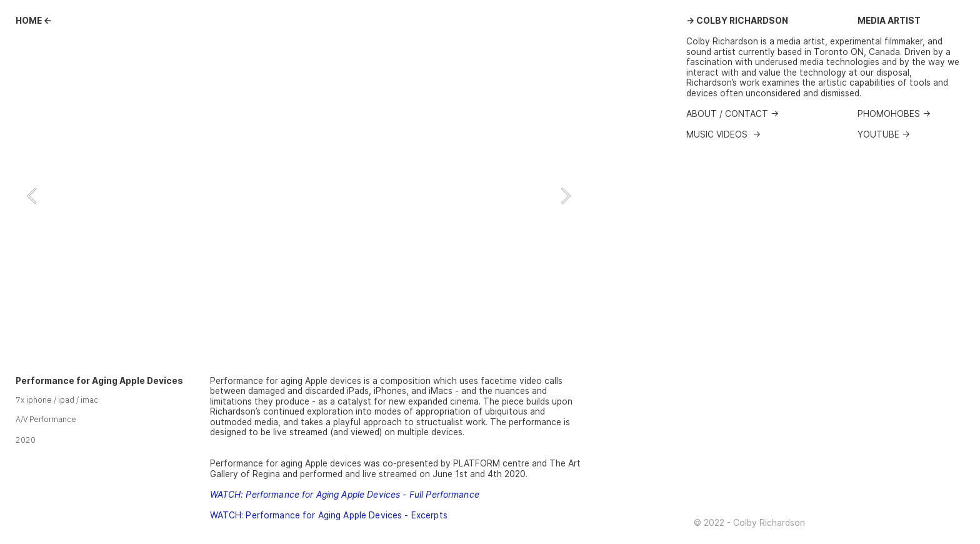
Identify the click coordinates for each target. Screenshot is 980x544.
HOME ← (34, 21)
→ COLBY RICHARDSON (737, 21)
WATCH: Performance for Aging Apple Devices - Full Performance (345, 495)
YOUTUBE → (884, 134)
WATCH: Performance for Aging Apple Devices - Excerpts (329, 515)
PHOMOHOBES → (894, 114)
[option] (299, 196)
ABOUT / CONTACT (728, 114)
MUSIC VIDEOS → (723, 134)
